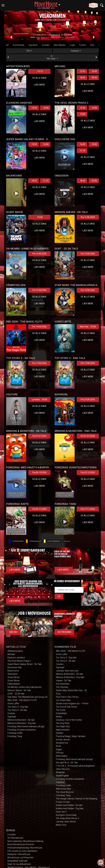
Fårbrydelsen (14, 684)
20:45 (94, 78)
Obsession (13, 674)
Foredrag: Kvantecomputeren (22, 730)
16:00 (94, 71)
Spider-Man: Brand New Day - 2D (71, 690)
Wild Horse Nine (63, 789)
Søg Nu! (13, 632)
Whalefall (60, 772)
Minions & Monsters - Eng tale (22, 723)
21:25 (46, 181)
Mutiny (59, 717)
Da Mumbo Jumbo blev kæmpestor (25, 687)
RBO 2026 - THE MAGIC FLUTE (22, 700)
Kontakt (46, 45)
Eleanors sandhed (16, 658)
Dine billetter (60, 45)
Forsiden (12, 835)
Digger (59, 749)
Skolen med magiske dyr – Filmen (72, 703)
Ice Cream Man (63, 700)
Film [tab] (28, 51)
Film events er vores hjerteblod (22, 851)
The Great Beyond (65, 792)
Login (72, 45)
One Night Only (63, 726)
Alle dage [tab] (52, 57)
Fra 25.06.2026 (88, 399)
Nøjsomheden (63, 730)
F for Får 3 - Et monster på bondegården (75, 766)
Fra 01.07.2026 (39, 436)
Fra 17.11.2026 (88, 509)
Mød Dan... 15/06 (88, 327)
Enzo (58, 694)
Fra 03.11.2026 (39, 509)
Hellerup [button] (49, 4)
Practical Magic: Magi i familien (71, 736)
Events (83, 45)
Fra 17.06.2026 (39, 363)
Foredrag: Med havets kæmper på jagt (26, 726)
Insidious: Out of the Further (69, 720)
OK (59, 596)
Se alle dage (39, 78)
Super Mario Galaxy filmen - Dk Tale (24, 664)
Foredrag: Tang (15, 736)
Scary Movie (14, 677)
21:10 (83, 151)
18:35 (83, 78)
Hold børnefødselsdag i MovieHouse (25, 848)
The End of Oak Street (66, 707)
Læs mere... (15, 570)
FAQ (92, 45)
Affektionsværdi (15, 651)
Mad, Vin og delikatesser (19, 864)
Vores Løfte (13, 703)
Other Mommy (63, 769)
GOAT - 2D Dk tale (16, 694)
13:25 (83, 71)
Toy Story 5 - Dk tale (17, 710)
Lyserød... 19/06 (39, 399)
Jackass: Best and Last (67, 671)
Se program (64, 632)
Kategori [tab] (75, 51)
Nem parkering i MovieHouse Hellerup (25, 841)
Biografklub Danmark (17, 861)
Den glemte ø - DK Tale (67, 763)
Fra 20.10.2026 (88, 472)
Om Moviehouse (15, 838)
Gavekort (33, 45)
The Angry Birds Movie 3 (67, 818)
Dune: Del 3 (61, 812)
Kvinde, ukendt (63, 740)
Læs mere (39, 85)
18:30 (34, 181)
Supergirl (12, 717)
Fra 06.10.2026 (39, 472)
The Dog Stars (63, 723)
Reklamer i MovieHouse (19, 854)
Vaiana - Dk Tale (64, 681)
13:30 (34, 108)
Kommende (19, 45)
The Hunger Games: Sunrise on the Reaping (76, 799)
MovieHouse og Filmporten (21, 858)
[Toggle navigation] (3, 5)
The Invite (61, 710)
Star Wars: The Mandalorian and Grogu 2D (27, 697)
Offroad (60, 753)
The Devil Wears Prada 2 (19, 661)
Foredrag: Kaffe (15, 733)
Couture (11, 713)
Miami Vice (61, 825)
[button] (11, 37)
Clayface (60, 782)
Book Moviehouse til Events (21, 844)
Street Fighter (62, 776)
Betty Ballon (62, 756)
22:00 (40, 217)
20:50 (94, 181)
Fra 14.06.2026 (39, 327)
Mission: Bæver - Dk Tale (19, 690)
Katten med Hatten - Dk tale (69, 805)
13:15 (40, 71)
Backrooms (13, 671)
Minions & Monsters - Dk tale (21, 720)
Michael (11, 654)
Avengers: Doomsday (66, 815)
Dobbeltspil (61, 713)
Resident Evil (62, 743)
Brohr (59, 746)
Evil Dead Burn (63, 684)
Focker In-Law (63, 802)
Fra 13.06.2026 (88, 217)
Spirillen (60, 733)
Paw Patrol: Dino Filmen (67, 697)
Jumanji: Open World (66, 822)
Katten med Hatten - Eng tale (70, 808)
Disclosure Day (15, 667)
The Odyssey (62, 687)
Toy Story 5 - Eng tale (18, 707)
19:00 (83, 114)
